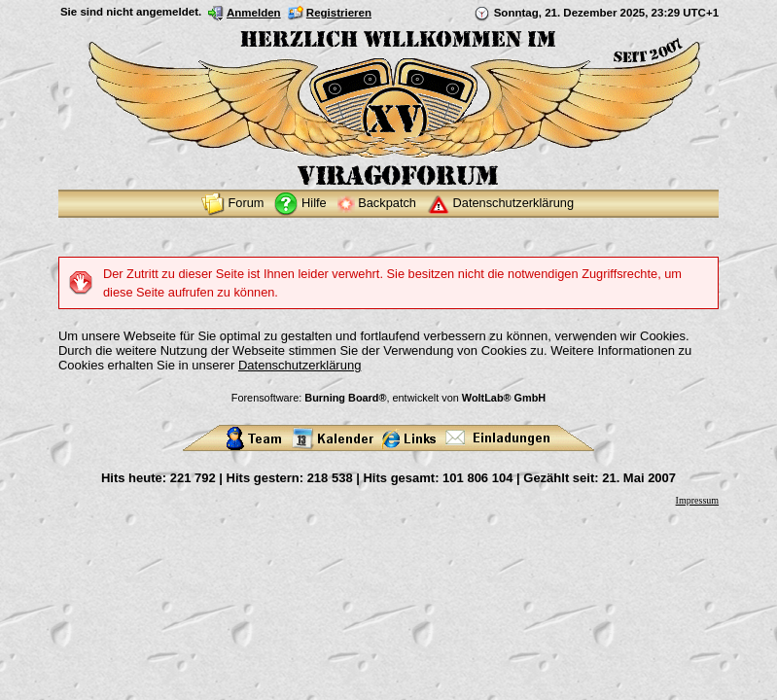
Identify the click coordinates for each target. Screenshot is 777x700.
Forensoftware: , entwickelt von (388, 398)
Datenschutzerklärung (300, 365)
